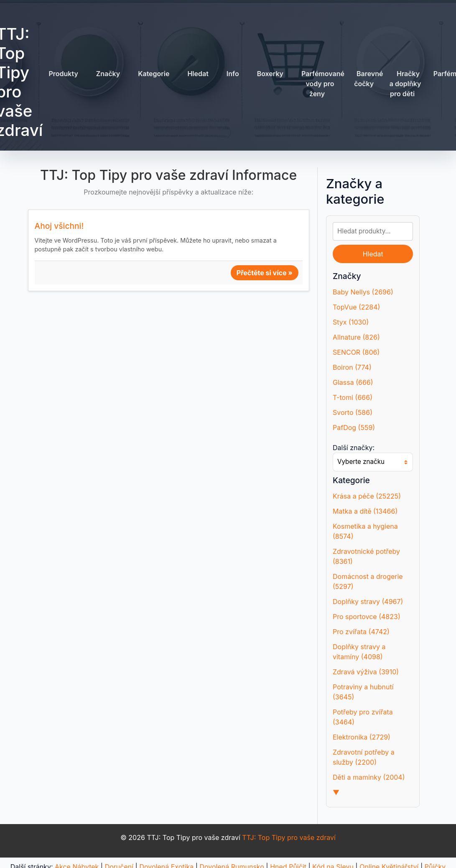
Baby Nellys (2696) (363, 292)
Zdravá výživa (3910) (366, 672)
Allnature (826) (356, 337)
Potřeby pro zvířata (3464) (363, 717)
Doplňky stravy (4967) (368, 602)
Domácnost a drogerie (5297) (368, 581)
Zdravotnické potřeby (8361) (366, 556)
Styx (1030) (351, 322)
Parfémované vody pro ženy (323, 84)
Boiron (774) (352, 367)
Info (233, 74)
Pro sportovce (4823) (367, 617)
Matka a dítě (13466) (365, 511)
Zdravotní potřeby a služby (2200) (364, 757)
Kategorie (154, 74)
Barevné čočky (368, 79)
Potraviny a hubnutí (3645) (363, 692)
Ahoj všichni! (59, 226)
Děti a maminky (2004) (369, 777)
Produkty (63, 74)
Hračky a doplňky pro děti (405, 84)
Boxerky (270, 74)
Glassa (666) (353, 382)
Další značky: (354, 448)
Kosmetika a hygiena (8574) (365, 531)
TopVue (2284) (356, 307)
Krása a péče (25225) (367, 496)
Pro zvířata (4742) (361, 632)
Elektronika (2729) (362, 737)
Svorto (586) (353, 412)
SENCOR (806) (356, 352)
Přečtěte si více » (265, 273)
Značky (108, 74)
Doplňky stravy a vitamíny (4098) (359, 652)
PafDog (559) (354, 428)
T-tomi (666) (353, 397)
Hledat (198, 74)
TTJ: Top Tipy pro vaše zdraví (289, 837)
